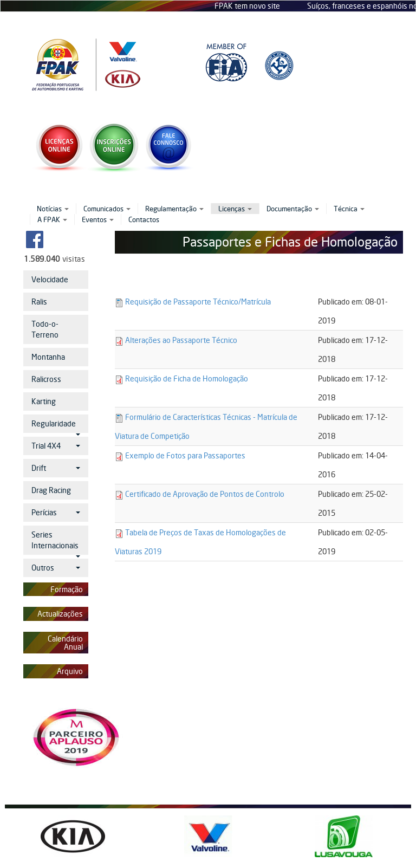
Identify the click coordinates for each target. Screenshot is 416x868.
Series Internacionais (56, 542)
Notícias (53, 209)
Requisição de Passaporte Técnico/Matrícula (198, 302)
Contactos (144, 219)
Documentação (293, 209)
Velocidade (50, 279)
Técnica (349, 209)
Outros (56, 568)
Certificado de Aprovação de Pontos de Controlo (205, 494)
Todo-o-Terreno (45, 329)
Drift (56, 468)
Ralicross (46, 379)
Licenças (235, 209)
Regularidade (56, 426)
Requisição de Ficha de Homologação (187, 378)
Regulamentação (174, 209)
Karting (44, 401)
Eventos (98, 219)
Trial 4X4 (56, 446)
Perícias (56, 512)
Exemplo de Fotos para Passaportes (185, 455)
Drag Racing (51, 490)
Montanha (48, 357)
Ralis (39, 302)
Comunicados (107, 209)
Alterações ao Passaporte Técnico (181, 340)
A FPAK (52, 219)
